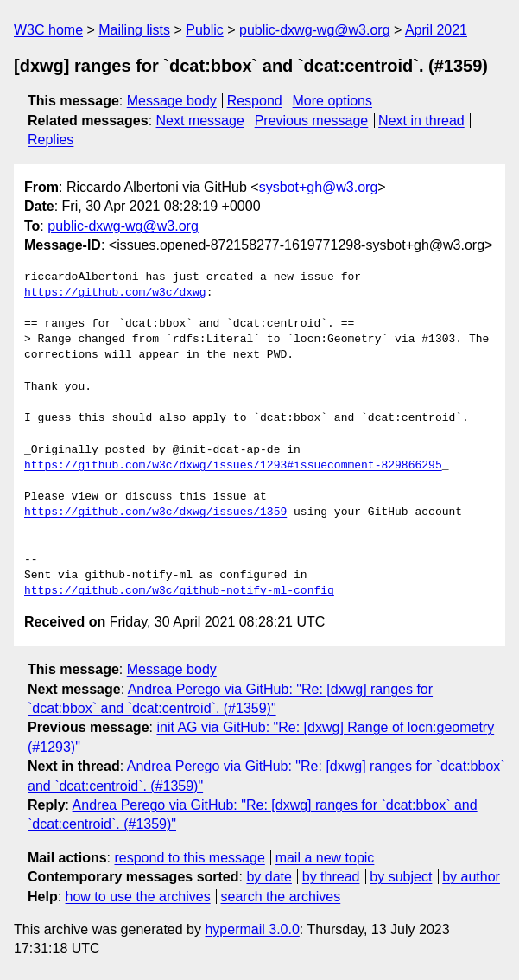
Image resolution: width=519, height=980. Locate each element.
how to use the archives (138, 897)
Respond (255, 101)
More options (333, 101)
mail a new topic (325, 858)
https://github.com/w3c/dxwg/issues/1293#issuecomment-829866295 (233, 466)
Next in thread (421, 121)
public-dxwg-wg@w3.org (315, 30)
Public (205, 30)
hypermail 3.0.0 (252, 929)
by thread (331, 877)
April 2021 (436, 30)
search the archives (281, 897)
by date (269, 877)
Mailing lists (134, 30)
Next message (200, 121)
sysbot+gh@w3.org (319, 187)
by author (471, 877)
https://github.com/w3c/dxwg (115, 293)
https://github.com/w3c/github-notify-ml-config (179, 591)
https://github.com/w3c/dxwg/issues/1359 (155, 512)
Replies (51, 140)
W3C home (48, 30)
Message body (172, 101)
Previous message (312, 121)
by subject (401, 877)
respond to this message (189, 858)
